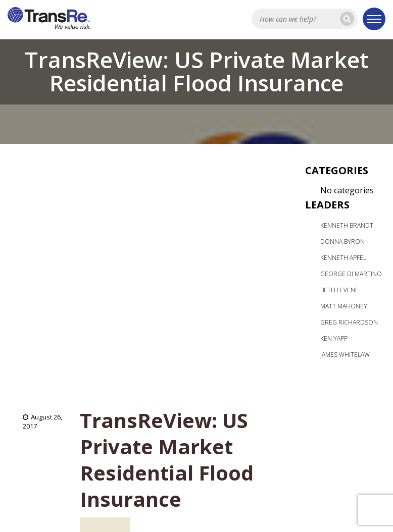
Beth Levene (339, 290)
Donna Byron (342, 242)
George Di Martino (351, 274)
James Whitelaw (345, 355)
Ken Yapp (334, 338)
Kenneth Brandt (347, 225)
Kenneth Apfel (343, 258)
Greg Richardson (349, 322)
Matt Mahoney (344, 306)
